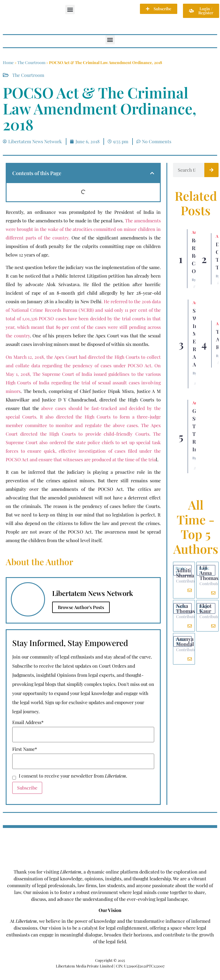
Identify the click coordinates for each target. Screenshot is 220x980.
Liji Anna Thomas (209, 573)
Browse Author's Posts (81, 607)
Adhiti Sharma (185, 573)
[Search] (211, 170)
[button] (70, 10)
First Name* (25, 749)
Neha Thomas (186, 608)
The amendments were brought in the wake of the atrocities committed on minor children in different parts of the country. (83, 229)
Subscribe (27, 788)
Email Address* (28, 722)
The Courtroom (31, 62)
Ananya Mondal (185, 641)
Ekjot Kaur (205, 608)
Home (8, 62)
